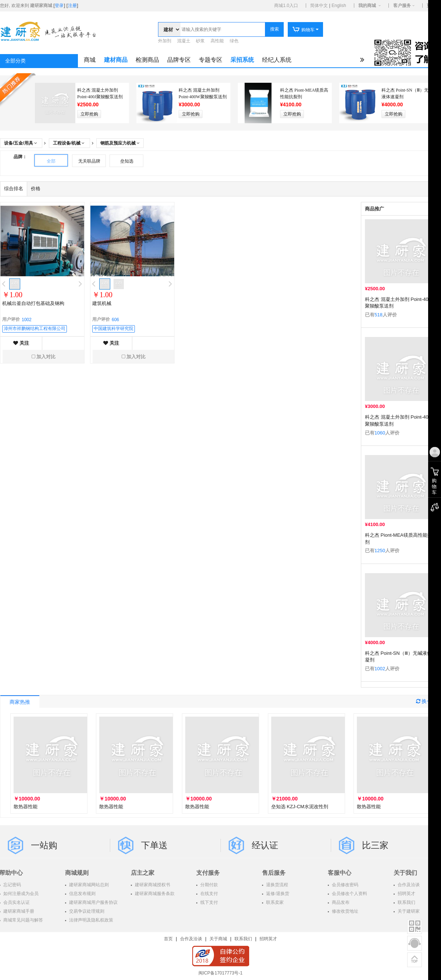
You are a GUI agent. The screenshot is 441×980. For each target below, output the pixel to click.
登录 (59, 6)
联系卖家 (274, 902)
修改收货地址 (345, 911)
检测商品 (147, 60)
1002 (380, 669)
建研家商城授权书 (152, 885)
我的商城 (367, 6)
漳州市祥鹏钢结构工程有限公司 (35, 329)
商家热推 (20, 702)
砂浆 (200, 41)
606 (115, 320)
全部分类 (15, 61)
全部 (51, 161)
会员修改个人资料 (349, 894)
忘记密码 (12, 885)
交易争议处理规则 (86, 911)
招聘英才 (268, 939)
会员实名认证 (16, 902)
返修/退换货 (277, 894)
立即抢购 (89, 114)
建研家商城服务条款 (154, 894)
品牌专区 (179, 60)
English (339, 6)
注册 (72, 6)
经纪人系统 (277, 60)
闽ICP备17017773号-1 (220, 973)
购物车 (303, 30)
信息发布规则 (82, 894)
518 (379, 315)
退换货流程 (277, 885)
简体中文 (319, 6)
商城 (90, 60)
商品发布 (340, 902)
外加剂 (165, 41)
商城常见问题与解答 (23, 920)
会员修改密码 (345, 885)
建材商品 (116, 60)
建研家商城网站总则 (88, 885)
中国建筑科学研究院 (114, 329)
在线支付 (209, 894)
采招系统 (242, 60)
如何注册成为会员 (20, 894)
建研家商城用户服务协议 (93, 902)
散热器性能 (26, 807)
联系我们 (243, 939)
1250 (380, 551)
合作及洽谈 (191, 939)
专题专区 (211, 60)
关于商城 (218, 939)
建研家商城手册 (18, 911)
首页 (168, 939)
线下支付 (209, 902)
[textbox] (223, 29)
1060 (380, 433)
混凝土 (184, 41)
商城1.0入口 (286, 6)
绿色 (234, 41)
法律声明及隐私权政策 (91, 920)
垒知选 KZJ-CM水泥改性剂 (300, 807)
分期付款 (209, 885)
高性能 (217, 41)
